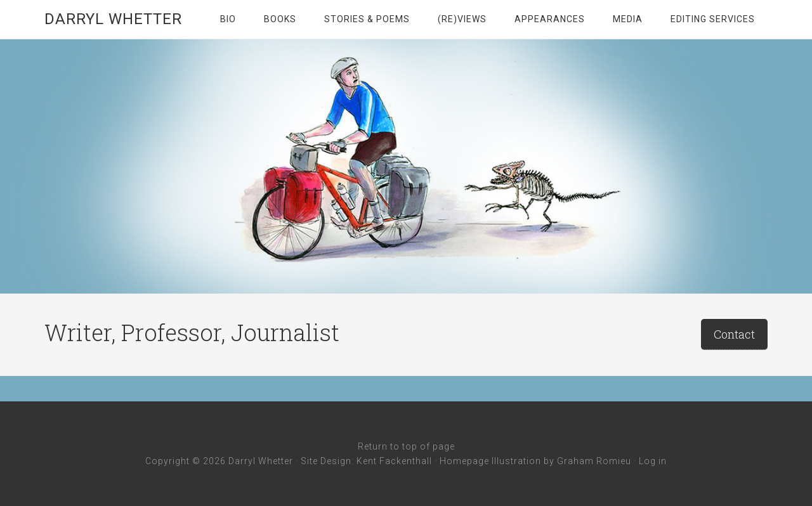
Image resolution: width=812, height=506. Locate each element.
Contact (734, 334)
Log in (653, 461)
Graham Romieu (594, 461)
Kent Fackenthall (394, 461)
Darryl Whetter (113, 19)
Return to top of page (406, 446)
